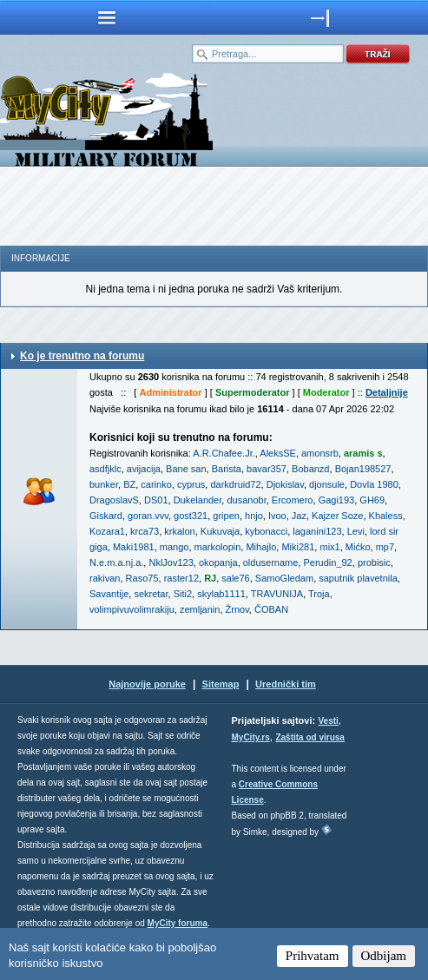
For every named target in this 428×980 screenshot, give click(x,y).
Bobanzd (310, 469)
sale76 (235, 578)
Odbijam (384, 956)
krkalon (179, 531)
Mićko (358, 547)
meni (107, 17)
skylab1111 (221, 594)
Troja (319, 594)
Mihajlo (261, 547)
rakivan (105, 578)
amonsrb (320, 453)
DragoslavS (114, 500)
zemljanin (200, 609)
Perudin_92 (327, 562)
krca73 (145, 531)
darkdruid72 (235, 484)
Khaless (386, 516)
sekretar (151, 594)
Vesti (328, 721)
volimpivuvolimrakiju (132, 609)
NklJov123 (171, 562)
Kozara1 (107, 531)
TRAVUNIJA (277, 594)
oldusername (271, 562)
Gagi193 (337, 500)
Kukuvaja (220, 531)
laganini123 (317, 531)
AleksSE (278, 453)
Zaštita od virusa (309, 737)
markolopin (218, 547)
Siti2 (183, 594)
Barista (227, 469)
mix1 (329, 547)
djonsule (327, 484)
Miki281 (298, 547)
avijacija (144, 469)
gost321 (191, 516)
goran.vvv (148, 516)
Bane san (186, 469)
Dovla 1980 (374, 484)
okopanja (218, 562)
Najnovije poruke (147, 684)
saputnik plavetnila (358, 578)
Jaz (299, 516)
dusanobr (246, 500)
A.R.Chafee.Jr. (224, 453)
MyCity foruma (178, 923)
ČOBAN (271, 609)
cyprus (191, 484)
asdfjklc (105, 469)
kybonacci (266, 531)
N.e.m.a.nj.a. (116, 562)
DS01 (156, 500)
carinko (156, 484)
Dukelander (198, 500)
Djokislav (285, 484)
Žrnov (237, 609)
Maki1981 (134, 547)
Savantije (109, 594)
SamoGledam (284, 578)
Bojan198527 (363, 469)
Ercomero (293, 500)
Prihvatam (313, 956)
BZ (129, 484)
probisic (374, 562)
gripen (226, 516)
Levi (356, 531)
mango (174, 547)
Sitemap (221, 684)
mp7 (385, 547)
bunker (104, 484)
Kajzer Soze (337, 516)
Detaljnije (387, 392)
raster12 (181, 578)
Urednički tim (286, 684)
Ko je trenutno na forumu (82, 356)
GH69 (372, 500)
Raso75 (142, 578)
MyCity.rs (251, 737)
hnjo (254, 516)
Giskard (106, 516)
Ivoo (277, 516)
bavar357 (267, 469)
